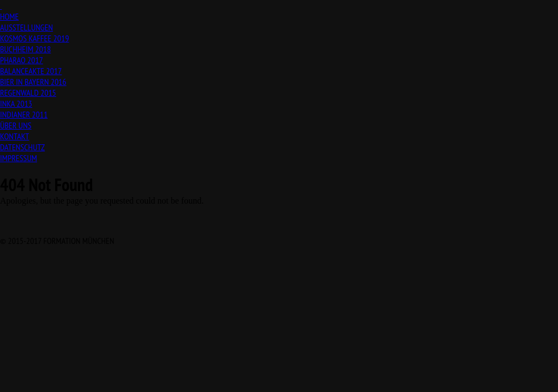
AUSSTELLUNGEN (26, 27)
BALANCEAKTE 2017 (31, 71)
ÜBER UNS (16, 125)
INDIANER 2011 (24, 114)
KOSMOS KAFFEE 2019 (35, 38)
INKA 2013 (16, 103)
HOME (9, 16)
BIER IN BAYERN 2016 (33, 82)
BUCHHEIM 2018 (25, 49)
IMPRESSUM (19, 158)
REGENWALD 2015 (28, 93)
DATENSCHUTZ (22, 147)
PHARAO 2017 (22, 60)
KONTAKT (14, 136)
